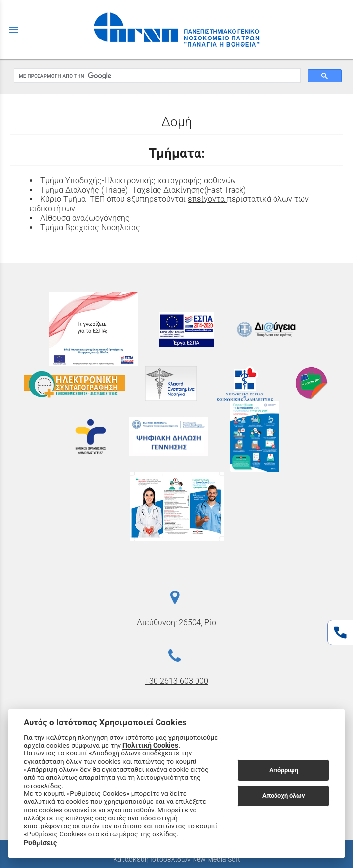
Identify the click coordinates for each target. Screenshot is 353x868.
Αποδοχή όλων (284, 796)
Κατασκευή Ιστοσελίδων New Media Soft (177, 859)
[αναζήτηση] (156, 76)
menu (14, 30)
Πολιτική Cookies (150, 745)
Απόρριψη (284, 770)
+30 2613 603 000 (176, 681)
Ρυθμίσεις (40, 843)
